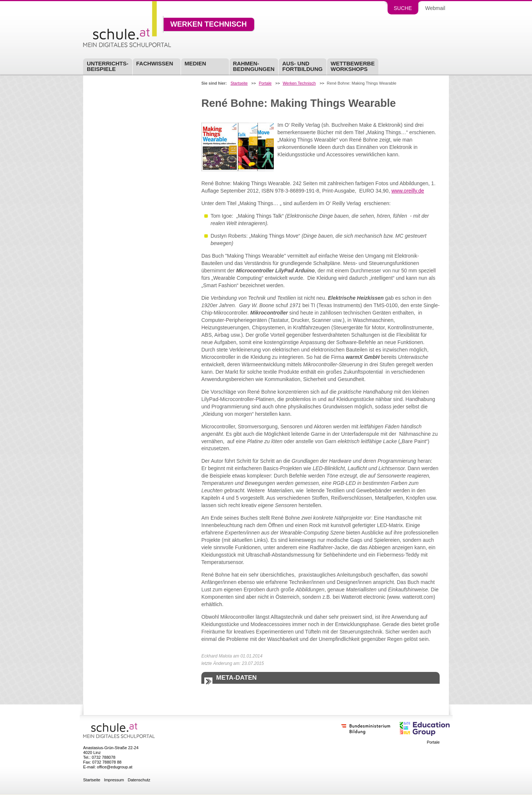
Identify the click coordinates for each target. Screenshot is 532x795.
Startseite (239, 83)
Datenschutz (139, 780)
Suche (403, 8)
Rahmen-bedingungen (254, 66)
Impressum (114, 780)
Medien (195, 63)
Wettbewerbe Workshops (353, 66)
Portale (265, 83)
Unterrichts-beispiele (108, 66)
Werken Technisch (209, 24)
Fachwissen (155, 63)
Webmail (435, 8)
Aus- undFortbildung (302, 66)
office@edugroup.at (115, 767)
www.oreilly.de (407, 191)
